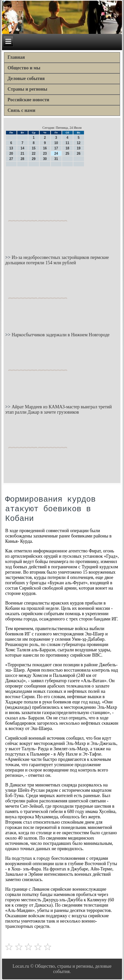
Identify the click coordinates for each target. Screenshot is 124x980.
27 (11, 159)
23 (45, 154)
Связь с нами (21, 110)
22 (34, 154)
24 (56, 154)
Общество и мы (24, 68)
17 (56, 148)
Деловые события (26, 79)
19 (79, 148)
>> (8, 257)
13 (11, 148)
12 (79, 143)
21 (22, 154)
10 (56, 143)
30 (45, 159)
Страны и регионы (27, 89)
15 (34, 148)
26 (79, 154)
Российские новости (28, 100)
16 (45, 148)
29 (34, 159)
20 (11, 154)
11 (67, 143)
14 (22, 148)
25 (67, 154)
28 (22, 159)
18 (67, 148)
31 (56, 159)
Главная (16, 57)
